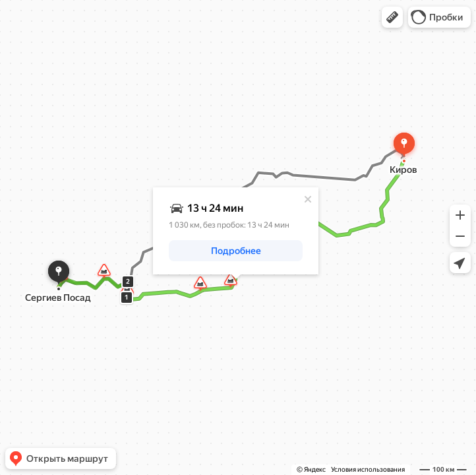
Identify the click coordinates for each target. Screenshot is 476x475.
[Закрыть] (308, 199)
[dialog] (236, 231)
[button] (392, 17)
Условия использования (368, 469)
